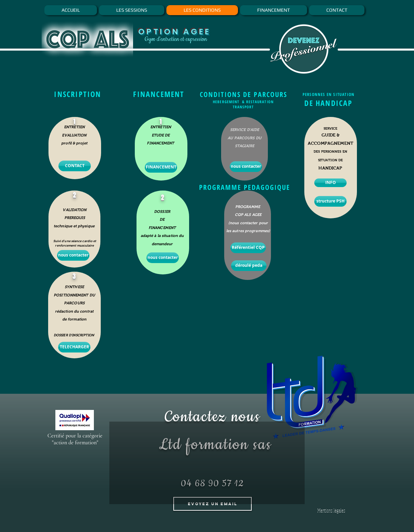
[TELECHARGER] (74, 347)
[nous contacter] (73, 255)
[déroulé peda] (249, 266)
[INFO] (330, 183)
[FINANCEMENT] (161, 167)
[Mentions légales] (331, 511)
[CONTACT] (75, 166)
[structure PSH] (330, 201)
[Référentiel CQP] (248, 248)
